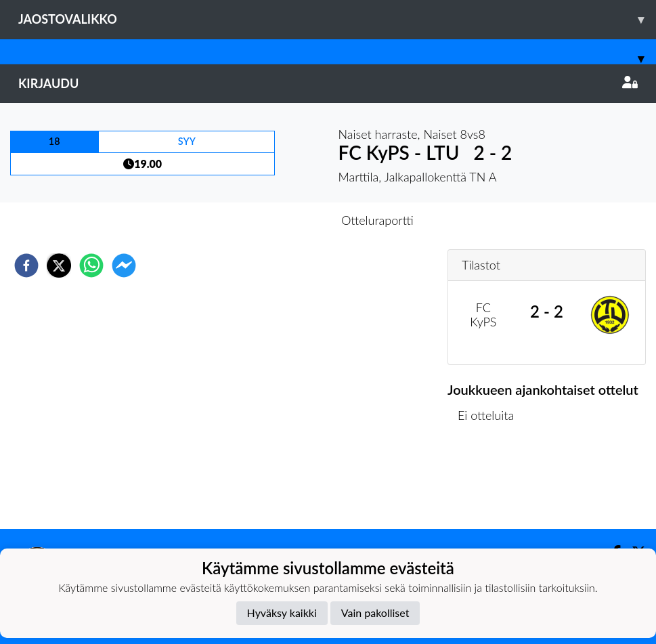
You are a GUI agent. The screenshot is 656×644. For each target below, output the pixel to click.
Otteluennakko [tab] (281, 220)
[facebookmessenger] (124, 265)
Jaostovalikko (337, 19)
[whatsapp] (91, 265)
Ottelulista (491, 483)
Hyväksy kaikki (282, 613)
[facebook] (26, 265)
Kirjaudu (328, 83)
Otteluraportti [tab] (377, 220)
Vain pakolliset (375, 613)
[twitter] (59, 265)
